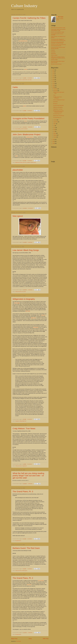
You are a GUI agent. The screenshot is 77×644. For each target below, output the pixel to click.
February (55, 135)
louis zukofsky (18, 129)
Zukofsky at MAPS (54, 60)
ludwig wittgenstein (23, 421)
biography (17, 421)
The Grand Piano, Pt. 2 (23, 578)
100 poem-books (19, 80)
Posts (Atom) (19, 641)
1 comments (30, 111)
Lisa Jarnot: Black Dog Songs (26, 250)
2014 (54, 76)
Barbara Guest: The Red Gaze (26, 548)
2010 (54, 83)
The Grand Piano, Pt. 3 (23, 491)
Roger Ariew (33, 318)
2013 (54, 78)
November (56, 91)
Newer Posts (14, 639)
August (55, 124)
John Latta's (29, 585)
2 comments (30, 78)
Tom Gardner (36, 327)
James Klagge (17, 303)
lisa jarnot (24, 292)
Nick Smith (43, 315)
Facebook (53, 50)
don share (30, 80)
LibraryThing (53, 54)
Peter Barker (28, 311)
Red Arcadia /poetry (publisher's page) (58, 28)
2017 (54, 70)
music (35, 162)
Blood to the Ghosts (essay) (56, 64)
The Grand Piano (41, 581)
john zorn (25, 162)
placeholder (18, 170)
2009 (54, 85)
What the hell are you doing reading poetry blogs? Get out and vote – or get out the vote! (28, 476)
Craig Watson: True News (24, 428)
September (56, 122)
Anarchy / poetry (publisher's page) (58, 32)
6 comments (30, 242)
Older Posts (46, 639)
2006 (54, 141)
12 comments (30, 208)
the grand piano (18, 541)
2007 (54, 140)
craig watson (24, 466)
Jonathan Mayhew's (30, 137)
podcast (26, 69)
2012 (54, 80)
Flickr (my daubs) (54, 55)
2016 (54, 72)
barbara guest (25, 571)
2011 (54, 81)
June (54, 128)
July (54, 126)
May (54, 129)
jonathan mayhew (30, 162)
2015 (54, 74)
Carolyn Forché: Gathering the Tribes (29, 18)
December (55, 89)
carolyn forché (25, 80)
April (54, 131)
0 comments (30, 127)
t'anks (15, 87)
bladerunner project (19, 162)
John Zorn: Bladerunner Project (26, 134)
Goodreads (53, 52)
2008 (54, 87)
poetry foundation (24, 129)
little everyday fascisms (23, 41)
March (55, 133)
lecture (26, 121)
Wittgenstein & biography (24, 299)
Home (30, 639)
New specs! (18, 216)
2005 (54, 143)
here (17, 156)
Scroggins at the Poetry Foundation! (29, 118)
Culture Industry (24, 6)
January (55, 137)
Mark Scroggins (61, 17)
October (55, 120)
